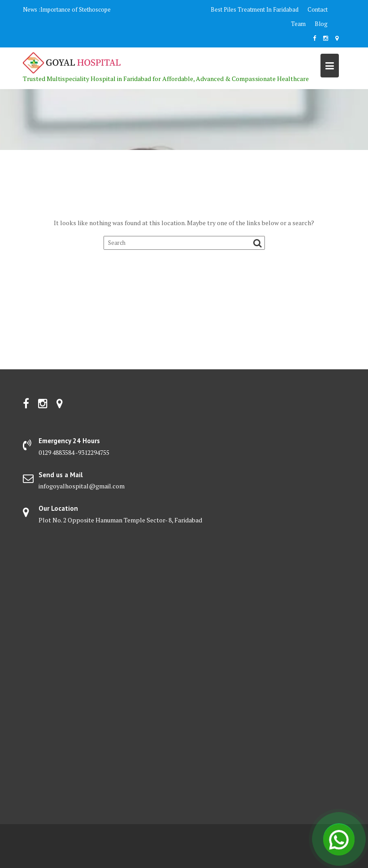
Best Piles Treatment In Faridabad (255, 9)
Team (298, 24)
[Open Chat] (339, 839)
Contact (318, 9)
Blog (321, 24)
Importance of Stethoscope (76, 9)
